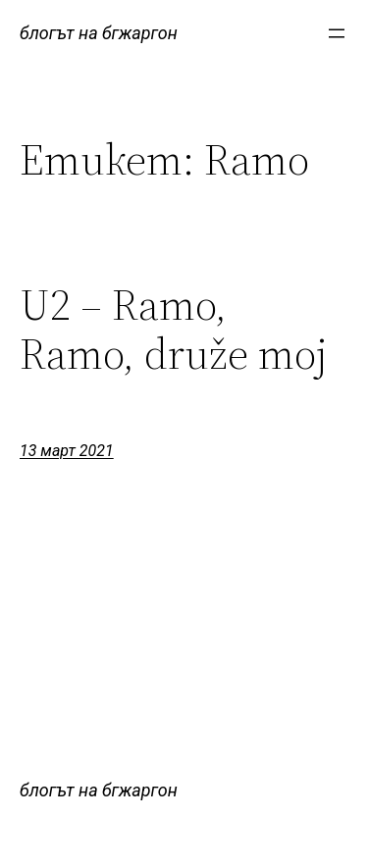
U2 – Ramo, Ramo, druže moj (174, 330)
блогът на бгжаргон (99, 33)
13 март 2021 (67, 451)
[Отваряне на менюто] (337, 33)
